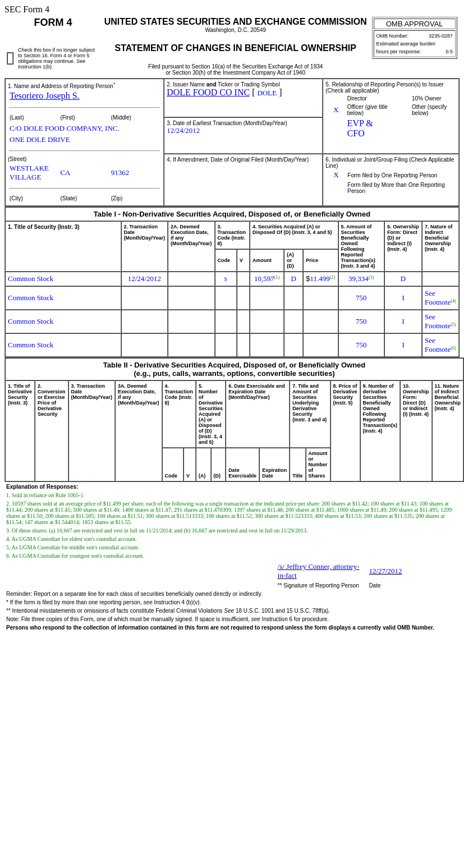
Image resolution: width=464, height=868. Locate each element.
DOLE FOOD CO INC (208, 92)
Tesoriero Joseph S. (45, 96)
